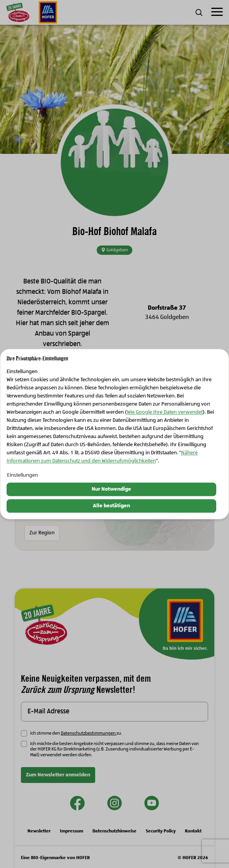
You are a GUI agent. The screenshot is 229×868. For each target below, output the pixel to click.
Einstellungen (22, 476)
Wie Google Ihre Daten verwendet (165, 413)
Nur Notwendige (111, 489)
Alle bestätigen (111, 506)
